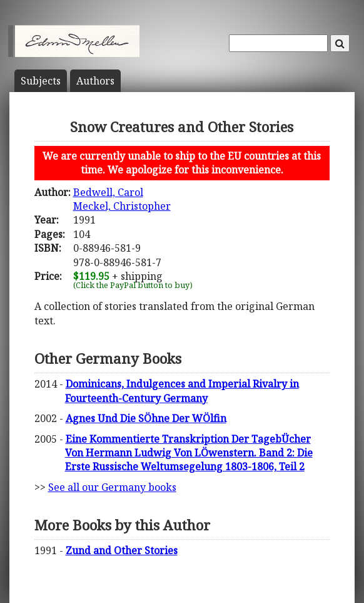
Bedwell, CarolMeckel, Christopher (122, 199)
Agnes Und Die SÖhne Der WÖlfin (146, 418)
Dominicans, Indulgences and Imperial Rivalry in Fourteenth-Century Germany (182, 391)
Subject (41, 81)
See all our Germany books (112, 487)
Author (95, 81)
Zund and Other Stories (122, 550)
